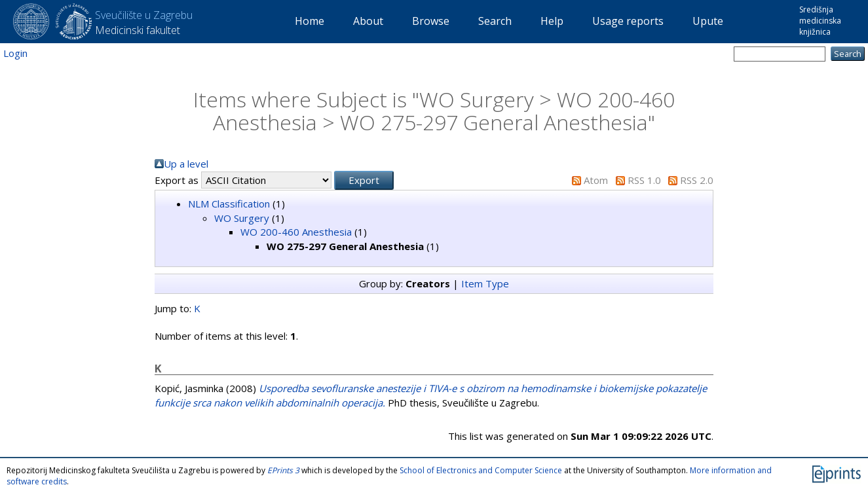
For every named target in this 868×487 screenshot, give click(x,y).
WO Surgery (242, 218)
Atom (596, 180)
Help (552, 21)
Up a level (186, 164)
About (368, 21)
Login (15, 53)
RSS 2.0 (697, 180)
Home (310, 21)
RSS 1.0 (644, 180)
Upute (708, 21)
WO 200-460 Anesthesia (296, 232)
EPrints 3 (283, 470)
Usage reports (628, 21)
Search (495, 21)
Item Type (485, 283)
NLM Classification (229, 204)
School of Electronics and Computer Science (481, 470)
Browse (431, 21)
